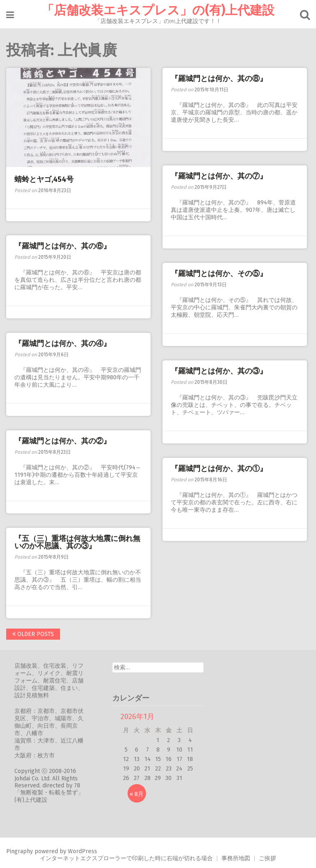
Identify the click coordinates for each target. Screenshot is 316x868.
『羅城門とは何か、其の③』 (219, 371)
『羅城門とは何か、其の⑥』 (63, 246)
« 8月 (137, 794)
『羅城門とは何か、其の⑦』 (219, 176)
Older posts (33, 634)
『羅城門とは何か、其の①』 (219, 469)
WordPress (82, 851)
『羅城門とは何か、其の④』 (63, 343)
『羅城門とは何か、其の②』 (66, 441)
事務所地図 (236, 858)
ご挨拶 (267, 858)
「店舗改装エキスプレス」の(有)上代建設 (158, 10)
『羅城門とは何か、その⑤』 (219, 274)
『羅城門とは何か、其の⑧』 (219, 79)
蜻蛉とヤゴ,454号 (44, 179)
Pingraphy (20, 851)
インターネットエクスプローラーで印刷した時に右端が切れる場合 (126, 858)
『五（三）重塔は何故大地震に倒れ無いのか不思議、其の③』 (77, 542)
